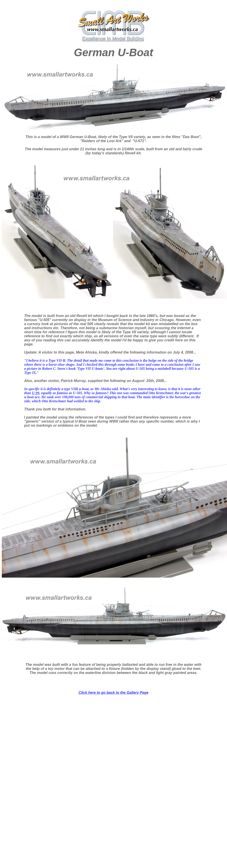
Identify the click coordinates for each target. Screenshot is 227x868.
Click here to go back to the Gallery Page (113, 693)
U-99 (35, 393)
